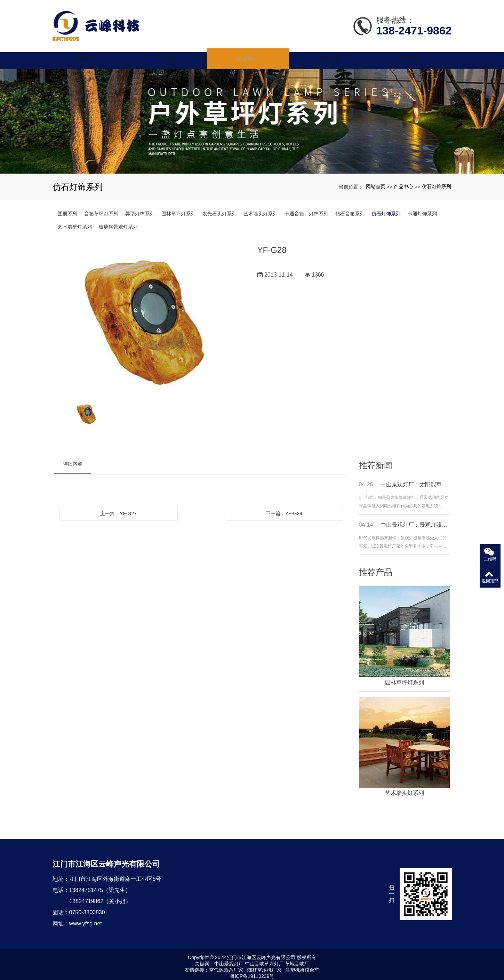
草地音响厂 (297, 959)
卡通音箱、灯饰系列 (306, 209)
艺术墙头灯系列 (261, 209)
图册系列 (67, 209)
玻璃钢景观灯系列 (118, 222)
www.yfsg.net (86, 919)
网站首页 (92, 54)
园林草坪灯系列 (178, 209)
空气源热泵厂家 (226, 965)
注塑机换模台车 (302, 965)
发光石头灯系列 (219, 209)
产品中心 (252, 54)
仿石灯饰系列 (437, 182)
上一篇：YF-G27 (118, 509)
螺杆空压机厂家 (264, 965)
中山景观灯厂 (229, 959)
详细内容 (73, 459)
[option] (151, 315)
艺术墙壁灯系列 (75, 222)
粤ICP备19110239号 (252, 971)
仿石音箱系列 (350, 209)
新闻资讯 (332, 54)
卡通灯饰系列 (422, 209)
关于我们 (172, 54)
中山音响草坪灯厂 (264, 959)
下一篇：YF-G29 (284, 509)
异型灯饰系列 (140, 209)
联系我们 (412, 54)
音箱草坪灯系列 (101, 209)
